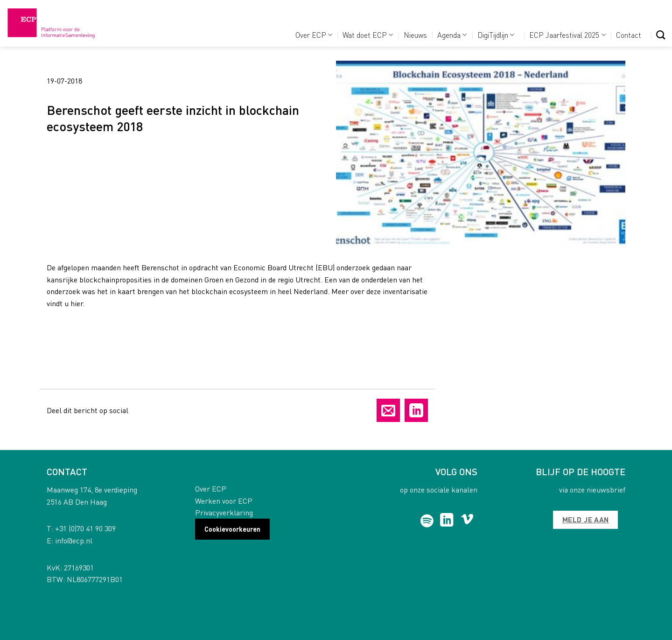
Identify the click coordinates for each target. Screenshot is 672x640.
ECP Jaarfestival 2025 (567, 35)
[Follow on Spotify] (427, 521)
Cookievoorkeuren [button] (232, 529)
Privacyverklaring (224, 512)
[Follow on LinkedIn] (447, 521)
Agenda (452, 35)
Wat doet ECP (368, 35)
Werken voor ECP (224, 501)
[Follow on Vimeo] (467, 521)
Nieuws (415, 35)
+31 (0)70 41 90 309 (85, 528)
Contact (629, 35)
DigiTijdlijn (496, 35)
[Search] (661, 35)
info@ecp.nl (74, 540)
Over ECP (314, 35)
